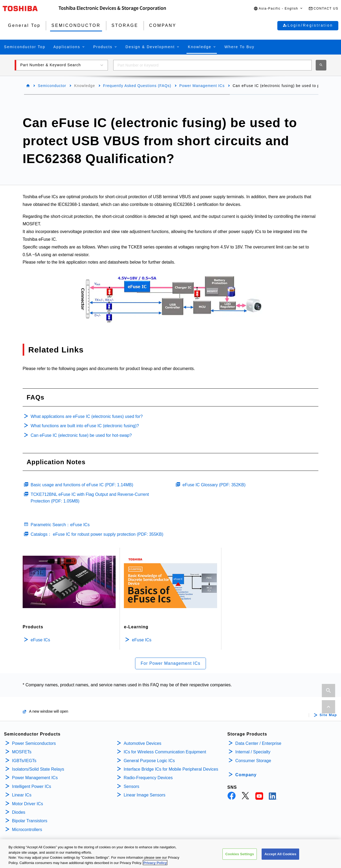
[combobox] (212, 65)
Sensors (131, 786)
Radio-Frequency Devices (148, 778)
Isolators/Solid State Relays (38, 769)
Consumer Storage (253, 761)
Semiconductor (52, 86)
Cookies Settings (240, 858)
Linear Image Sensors (145, 795)
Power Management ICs (202, 86)
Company (246, 775)
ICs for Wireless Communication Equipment (165, 752)
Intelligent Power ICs (32, 786)
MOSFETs (22, 752)
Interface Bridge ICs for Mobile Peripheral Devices (171, 769)
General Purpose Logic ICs (149, 761)
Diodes (19, 812)
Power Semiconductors (34, 743)
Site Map (328, 715)
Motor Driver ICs (27, 804)
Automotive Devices (142, 743)
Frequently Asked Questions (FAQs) (137, 86)
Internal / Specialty (253, 752)
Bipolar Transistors (30, 821)
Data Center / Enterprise (258, 743)
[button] (278, 9)
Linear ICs (22, 795)
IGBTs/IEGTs (24, 761)
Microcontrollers (27, 830)
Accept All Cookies (281, 858)
